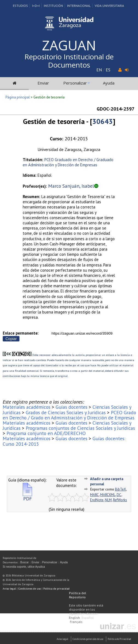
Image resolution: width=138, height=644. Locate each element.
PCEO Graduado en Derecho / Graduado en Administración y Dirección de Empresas (68, 162)
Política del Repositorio (78, 595)
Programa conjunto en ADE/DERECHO (46, 433)
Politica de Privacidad (119, 639)
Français (76, 622)
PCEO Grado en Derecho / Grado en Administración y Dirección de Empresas (69, 415)
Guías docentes (71, 407)
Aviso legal (9, 589)
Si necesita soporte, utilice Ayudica (24, 567)
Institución (53, 6)
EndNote (97, 500)
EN (99, 70)
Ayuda (109, 83)
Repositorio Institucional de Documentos (69, 61)
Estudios (20, 6)
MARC (94, 495)
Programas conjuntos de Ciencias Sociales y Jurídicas (80, 428)
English (74, 618)
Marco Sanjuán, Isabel (71, 186)
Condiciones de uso (30, 589)
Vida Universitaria (109, 6)
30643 (103, 121)
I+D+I (36, 6)
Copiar (11, 339)
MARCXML (108, 495)
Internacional (79, 6)
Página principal (18, 97)
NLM (108, 500)
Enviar (43, 83)
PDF (27, 496)
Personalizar (75, 83)
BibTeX (120, 489)
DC (119, 495)
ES (108, 70)
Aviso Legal (62, 639)
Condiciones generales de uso (88, 639)
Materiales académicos (27, 407)
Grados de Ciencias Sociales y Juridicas (66, 412)
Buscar (25, 562)
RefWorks (120, 500)
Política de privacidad (56, 589)
